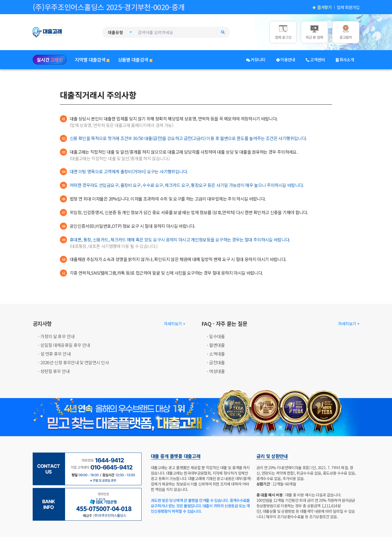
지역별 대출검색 (92, 60)
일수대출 (217, 336)
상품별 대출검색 (135, 60)
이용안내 (286, 60)
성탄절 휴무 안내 (55, 371)
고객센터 (315, 60)
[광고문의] (346, 32)
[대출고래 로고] (53, 31)
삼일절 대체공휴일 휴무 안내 (65, 345)
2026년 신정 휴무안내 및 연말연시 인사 (74, 362)
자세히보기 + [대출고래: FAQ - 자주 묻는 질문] (349, 324)
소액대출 (217, 354)
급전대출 (217, 362)
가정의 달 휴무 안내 (57, 336)
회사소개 (345, 60)
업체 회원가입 (348, 7)
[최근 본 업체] (314, 32)
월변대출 (217, 345)
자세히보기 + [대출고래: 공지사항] (174, 324)
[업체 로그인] (283, 32)
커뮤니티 (256, 60)
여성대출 (217, 371)
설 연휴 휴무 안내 (55, 354)
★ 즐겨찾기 (322, 7)
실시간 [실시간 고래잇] (50, 60)
